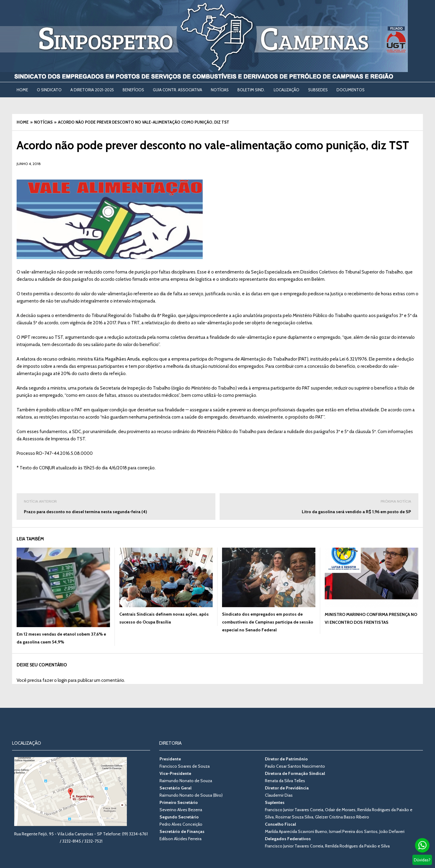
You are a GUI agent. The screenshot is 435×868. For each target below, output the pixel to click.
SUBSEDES (318, 90)
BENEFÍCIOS (133, 90)
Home (22, 90)
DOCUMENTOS (351, 90)
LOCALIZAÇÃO (287, 90)
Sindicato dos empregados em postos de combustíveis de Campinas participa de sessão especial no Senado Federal (268, 622)
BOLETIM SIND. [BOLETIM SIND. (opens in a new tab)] (251, 90)
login (62, 680)
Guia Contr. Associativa (177, 90)
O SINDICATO (49, 90)
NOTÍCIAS (220, 90)
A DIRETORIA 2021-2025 (92, 90)
